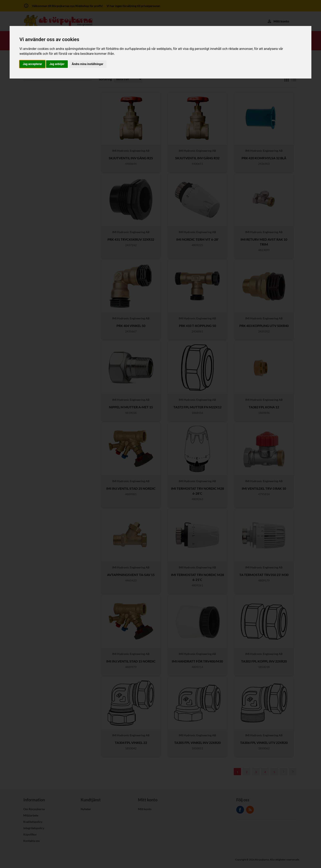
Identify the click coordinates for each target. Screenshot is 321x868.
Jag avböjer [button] (57, 64)
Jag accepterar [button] (32, 64)
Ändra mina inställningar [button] (88, 64)
